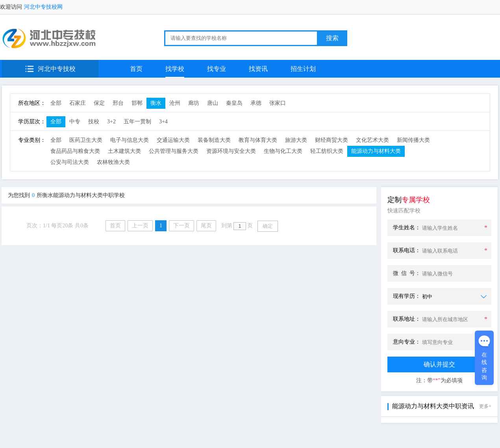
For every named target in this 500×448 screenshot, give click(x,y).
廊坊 (194, 103)
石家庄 (78, 103)
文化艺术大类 (372, 140)
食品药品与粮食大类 (75, 151)
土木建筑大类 (124, 151)
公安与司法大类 (70, 162)
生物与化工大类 (283, 151)
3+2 (111, 122)
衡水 (156, 103)
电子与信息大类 (130, 140)
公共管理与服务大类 (174, 151)
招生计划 (303, 69)
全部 (56, 103)
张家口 (278, 103)
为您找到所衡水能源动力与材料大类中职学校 (66, 195)
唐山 (213, 103)
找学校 (175, 69)
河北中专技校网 (43, 7)
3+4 (163, 122)
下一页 (181, 226)
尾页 (206, 226)
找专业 (217, 69)
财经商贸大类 (331, 140)
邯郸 (137, 103)
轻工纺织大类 (327, 151)
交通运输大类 (173, 140)
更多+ (485, 406)
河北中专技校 (57, 69)
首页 (136, 69)
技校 (94, 122)
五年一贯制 (137, 122)
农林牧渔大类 (113, 162)
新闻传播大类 (413, 140)
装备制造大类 (214, 140)
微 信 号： (407, 273)
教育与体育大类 (258, 140)
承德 (256, 103)
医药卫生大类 (86, 140)
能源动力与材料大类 (376, 151)
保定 (99, 103)
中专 (75, 122)
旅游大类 (296, 140)
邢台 (118, 103)
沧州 (175, 103)
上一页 (140, 226)
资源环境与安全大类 (231, 151)
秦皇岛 (234, 103)
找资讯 (258, 69)
